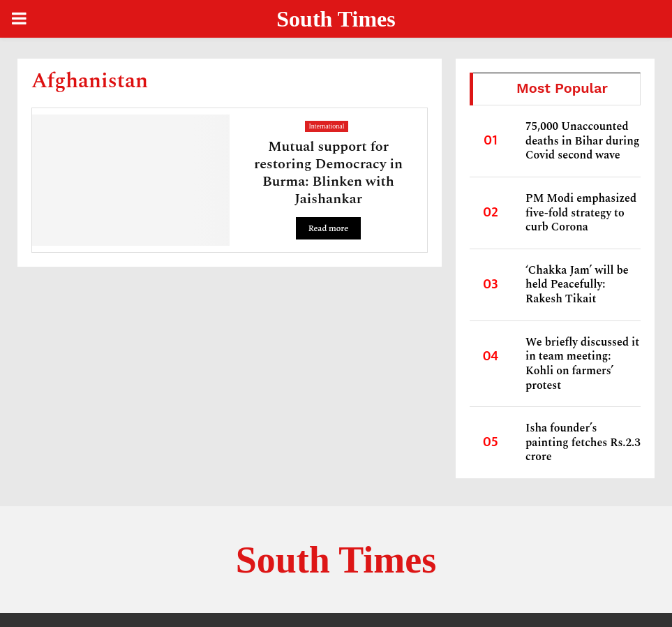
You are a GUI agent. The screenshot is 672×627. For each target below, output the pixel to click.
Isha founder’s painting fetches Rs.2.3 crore (583, 442)
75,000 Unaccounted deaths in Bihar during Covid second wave (583, 141)
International (326, 126)
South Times (336, 19)
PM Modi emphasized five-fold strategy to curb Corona (581, 213)
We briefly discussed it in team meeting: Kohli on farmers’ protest (582, 364)
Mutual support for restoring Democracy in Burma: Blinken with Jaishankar (328, 173)
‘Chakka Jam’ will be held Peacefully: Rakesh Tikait (577, 285)
